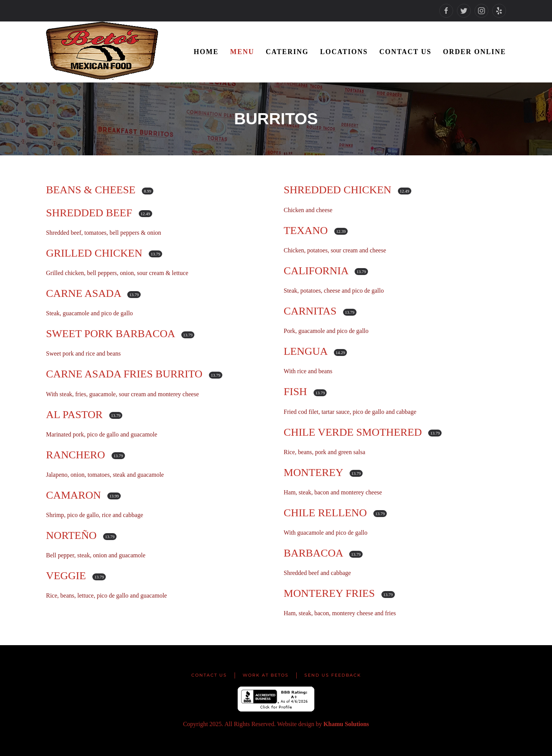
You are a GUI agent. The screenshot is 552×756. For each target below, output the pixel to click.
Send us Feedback (333, 675)
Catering (287, 52)
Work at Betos (266, 675)
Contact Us (406, 52)
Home (206, 52)
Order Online (474, 52)
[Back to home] (103, 52)
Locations (344, 52)
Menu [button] (242, 52)
